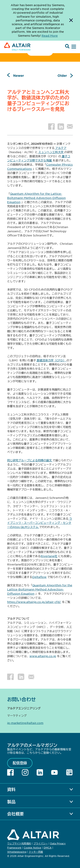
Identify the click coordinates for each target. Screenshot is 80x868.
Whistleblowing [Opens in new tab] (17, 852)
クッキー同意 (36, 852)
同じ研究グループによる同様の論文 (30, 460)
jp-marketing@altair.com (25, 723)
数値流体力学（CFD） (51, 360)
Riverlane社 (49, 556)
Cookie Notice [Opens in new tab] (32, 848)
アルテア (60, 148)
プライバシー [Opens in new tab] (41, 843)
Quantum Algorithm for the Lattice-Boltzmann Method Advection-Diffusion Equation (36, 198)
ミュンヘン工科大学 (51, 152)
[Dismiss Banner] (71, 20)
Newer (19, 75)
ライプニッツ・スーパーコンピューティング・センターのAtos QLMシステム (40, 523)
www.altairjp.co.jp (43, 656)
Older (62, 75)
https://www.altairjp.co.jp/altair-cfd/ (34, 602)
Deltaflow (39, 577)
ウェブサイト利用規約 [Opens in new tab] (19, 843)
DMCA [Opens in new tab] (48, 848)
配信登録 (20, 763)
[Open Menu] (73, 47)
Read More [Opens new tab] (50, 36)
